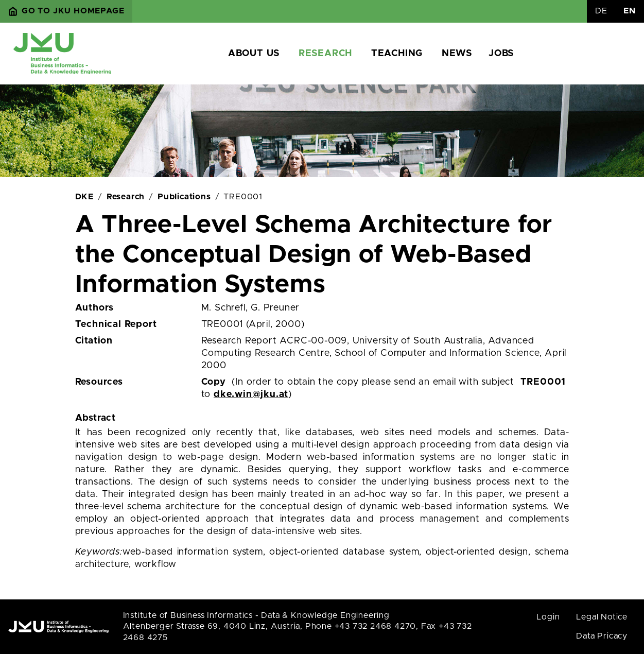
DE (601, 11)
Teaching (397, 54)
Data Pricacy (602, 636)
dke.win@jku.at (251, 394)
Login (548, 617)
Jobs (501, 54)
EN (630, 11)
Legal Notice (602, 617)
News (457, 54)
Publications (184, 197)
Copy (214, 382)
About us (254, 54)
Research (325, 54)
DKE (84, 197)
